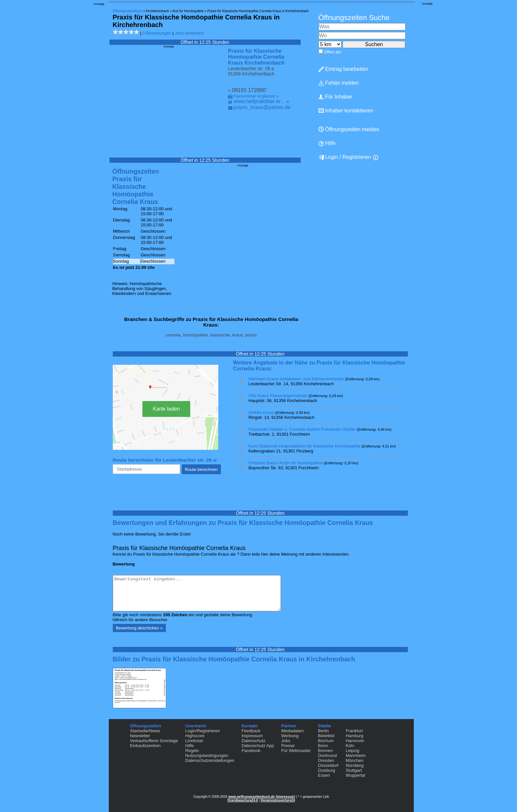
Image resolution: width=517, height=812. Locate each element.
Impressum (252, 736)
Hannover (355, 741)
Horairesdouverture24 (278, 800)
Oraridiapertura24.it (243, 800)
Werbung (290, 736)
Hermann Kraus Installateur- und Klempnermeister (296, 379)
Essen (324, 775)
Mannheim (356, 755)
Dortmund (327, 755)
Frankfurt (354, 731)
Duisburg (326, 770)
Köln (350, 746)
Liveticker (194, 741)
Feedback (251, 731)
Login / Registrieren (345, 157)
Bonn (323, 746)
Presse (288, 746)
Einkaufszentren (145, 746)
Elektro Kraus (261, 412)
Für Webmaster (296, 751)
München (354, 760)
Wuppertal (355, 775)
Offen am (333, 52)
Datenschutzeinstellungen (210, 760)
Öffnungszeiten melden (349, 129)
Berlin (323, 731)
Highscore (195, 736)
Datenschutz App (258, 746)
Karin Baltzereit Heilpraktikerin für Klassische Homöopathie (305, 446)
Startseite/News (145, 731)
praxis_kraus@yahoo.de (262, 107)
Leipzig (352, 751)
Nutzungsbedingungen (207, 755)
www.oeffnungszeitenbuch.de (251, 797)
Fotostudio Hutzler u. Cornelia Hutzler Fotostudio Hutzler (302, 429)
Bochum (326, 741)
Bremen (325, 751)
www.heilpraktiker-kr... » (261, 101)
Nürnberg (354, 765)
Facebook (251, 751)
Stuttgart (354, 770)
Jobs (286, 741)
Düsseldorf (328, 765)
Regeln (192, 751)
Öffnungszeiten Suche (354, 18)
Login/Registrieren (203, 731)
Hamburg (354, 736)
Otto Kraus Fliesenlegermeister (278, 396)
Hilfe (327, 143)
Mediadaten (292, 731)
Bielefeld (326, 736)
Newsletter (140, 736)
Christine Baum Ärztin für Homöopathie (286, 463)
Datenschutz (254, 741)
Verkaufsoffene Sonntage (154, 741)
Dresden (326, 760)
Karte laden (167, 409)
